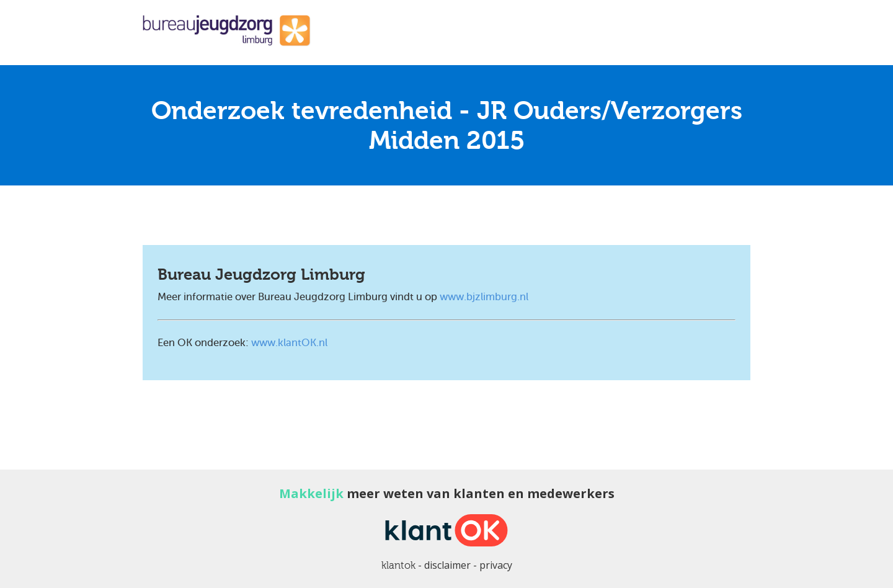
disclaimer (447, 565)
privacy (496, 565)
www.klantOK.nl (289, 343)
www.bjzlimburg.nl (484, 297)
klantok (398, 565)
